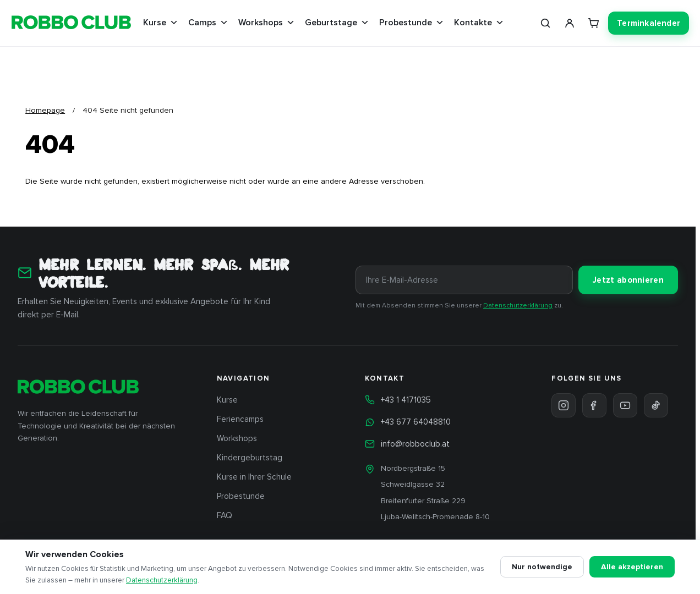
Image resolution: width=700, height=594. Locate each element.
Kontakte (479, 23)
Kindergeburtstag (250, 458)
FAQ (225, 515)
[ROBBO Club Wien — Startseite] (71, 23)
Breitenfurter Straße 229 (423, 501)
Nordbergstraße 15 (413, 468)
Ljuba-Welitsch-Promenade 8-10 (435, 517)
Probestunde (412, 23)
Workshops (267, 23)
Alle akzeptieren (632, 567)
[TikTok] (656, 405)
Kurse (161, 23)
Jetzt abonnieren (628, 280)
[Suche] (545, 23)
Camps (208, 23)
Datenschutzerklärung (518, 306)
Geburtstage (337, 23)
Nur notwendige (542, 567)
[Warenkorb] (594, 23)
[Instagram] (564, 405)
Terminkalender (649, 23)
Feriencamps (240, 419)
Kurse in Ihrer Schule (254, 477)
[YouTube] (625, 405)
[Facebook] (594, 405)
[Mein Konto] (570, 23)
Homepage (45, 110)
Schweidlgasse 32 (413, 484)
